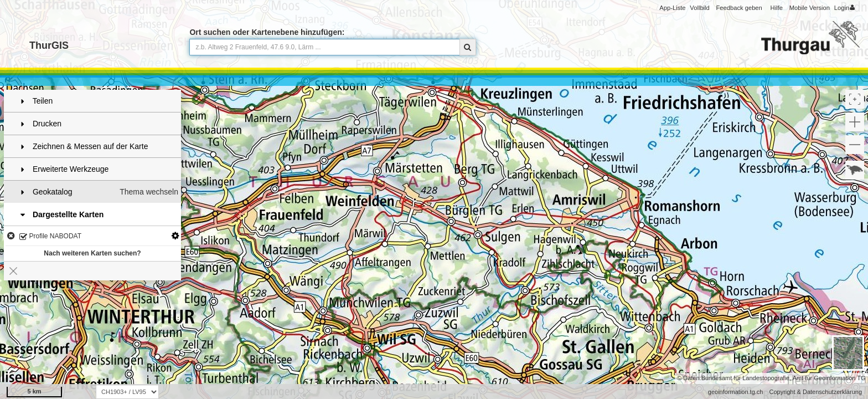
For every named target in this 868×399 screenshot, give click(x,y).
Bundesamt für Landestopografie (746, 378)
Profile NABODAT (50, 237)
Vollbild (699, 8)
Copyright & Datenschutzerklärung (815, 392)
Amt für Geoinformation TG (829, 378)
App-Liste (672, 8)
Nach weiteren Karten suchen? (92, 253)
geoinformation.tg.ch (736, 392)
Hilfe (777, 8)
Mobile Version (810, 8)
